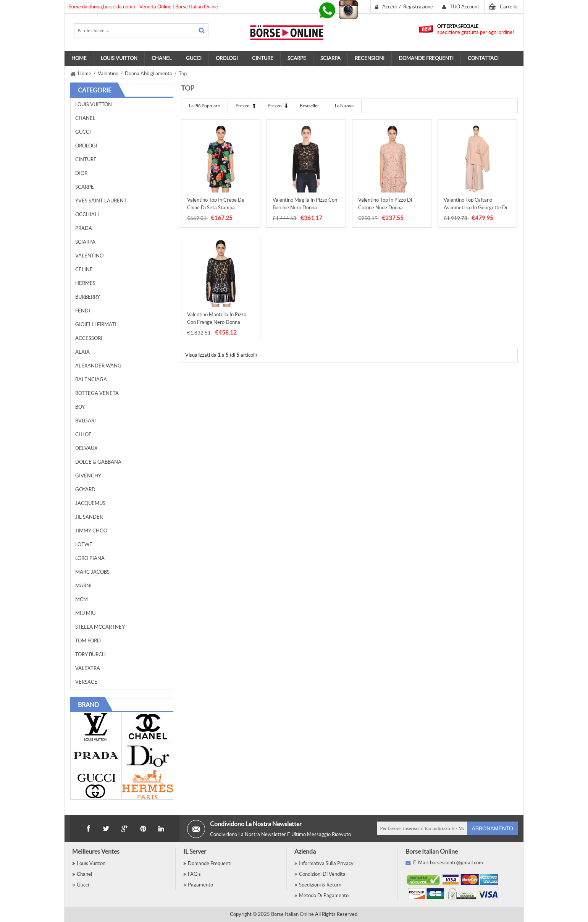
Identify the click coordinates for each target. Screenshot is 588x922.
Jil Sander (89, 517)
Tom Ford (88, 641)
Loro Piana (90, 558)
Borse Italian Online (292, 914)
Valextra (88, 668)
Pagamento (200, 885)
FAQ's (194, 874)
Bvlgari (86, 421)
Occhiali (87, 214)
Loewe (84, 544)
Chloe (83, 434)
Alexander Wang (98, 366)
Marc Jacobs (92, 572)
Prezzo (243, 106)
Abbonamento (492, 828)
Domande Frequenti (210, 863)
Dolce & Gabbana (98, 462)
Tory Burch (90, 654)
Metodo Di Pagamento (324, 895)
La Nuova (344, 106)
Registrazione (418, 7)
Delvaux (86, 448)
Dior (81, 173)
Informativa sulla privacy (326, 863)
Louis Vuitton (94, 104)
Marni (83, 586)
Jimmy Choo (91, 531)
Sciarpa (85, 242)
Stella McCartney (100, 627)
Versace (86, 682)
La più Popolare (204, 106)
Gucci (83, 132)
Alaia (82, 352)
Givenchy (88, 476)
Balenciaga (91, 379)
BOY (80, 407)
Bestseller (309, 106)
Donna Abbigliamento (149, 74)
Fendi (83, 311)
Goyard (85, 489)
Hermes (85, 283)
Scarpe (85, 187)
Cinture (86, 159)
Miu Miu (85, 613)
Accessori (89, 338)
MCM (82, 599)
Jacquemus (90, 503)
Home (79, 58)
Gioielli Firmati (96, 324)
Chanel (85, 118)
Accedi (389, 7)
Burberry (88, 297)
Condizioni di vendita (322, 874)
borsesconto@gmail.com (456, 863)
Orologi (86, 146)
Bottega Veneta (97, 393)
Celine (84, 269)
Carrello (509, 7)
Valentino (108, 74)
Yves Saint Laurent (101, 201)
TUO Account (464, 7)
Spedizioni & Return (320, 885)
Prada (84, 228)
